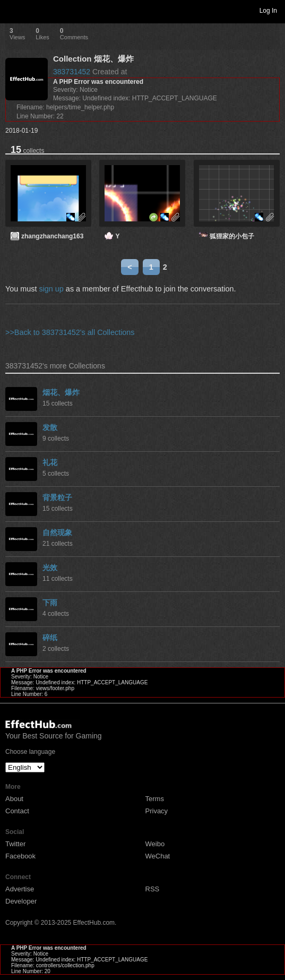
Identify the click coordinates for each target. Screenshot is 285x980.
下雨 (50, 603)
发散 (50, 427)
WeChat (158, 856)
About (14, 799)
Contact (17, 811)
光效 (50, 568)
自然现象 (57, 532)
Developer (21, 901)
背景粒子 (57, 497)
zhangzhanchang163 (52, 236)
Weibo (155, 844)
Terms (155, 799)
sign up (51, 289)
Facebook (20, 856)
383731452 (72, 72)
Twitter (15, 844)
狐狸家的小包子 (232, 236)
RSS (153, 889)
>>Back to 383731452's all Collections (70, 332)
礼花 (50, 462)
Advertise (20, 889)
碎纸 (50, 638)
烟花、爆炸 (61, 392)
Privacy (157, 811)
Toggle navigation (13, 10)
